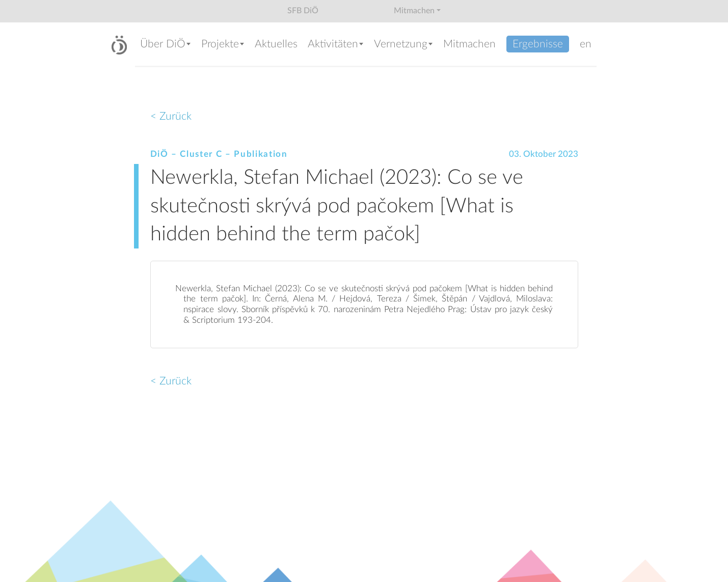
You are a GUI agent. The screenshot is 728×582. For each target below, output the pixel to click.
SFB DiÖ (303, 11)
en (586, 44)
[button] (166, 45)
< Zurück (171, 116)
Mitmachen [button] (414, 11)
